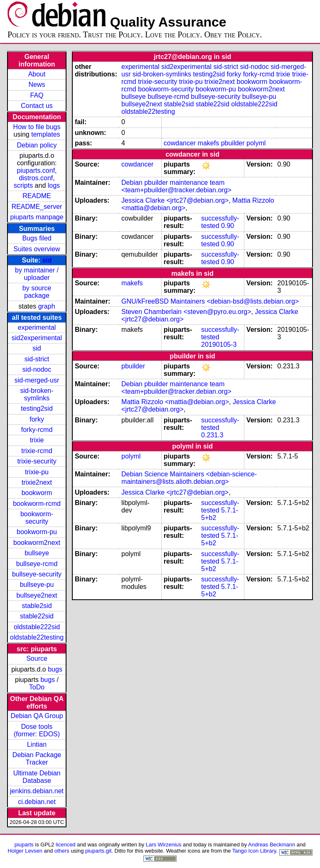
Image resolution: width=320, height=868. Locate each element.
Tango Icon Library (254, 851)
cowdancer (180, 143)
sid (47, 260)
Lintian (37, 744)
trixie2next (37, 482)
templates (46, 134)
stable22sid (37, 616)
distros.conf (36, 178)
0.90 (228, 226)
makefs (209, 143)
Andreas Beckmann (272, 845)
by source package (37, 292)
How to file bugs (37, 127)
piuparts (24, 845)
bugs (55, 669)
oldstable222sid (37, 627)
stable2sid (37, 606)
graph (47, 306)
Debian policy (37, 145)
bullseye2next (37, 595)
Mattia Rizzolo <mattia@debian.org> (175, 402)
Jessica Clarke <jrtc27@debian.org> (175, 200)
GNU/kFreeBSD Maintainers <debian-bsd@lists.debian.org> (210, 301)
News (37, 85)
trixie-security (37, 461)
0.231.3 (212, 435)
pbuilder (233, 143)
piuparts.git (98, 851)
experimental (37, 327)
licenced (66, 845)
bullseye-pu (37, 585)
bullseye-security (37, 574)
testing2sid (37, 408)
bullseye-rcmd (37, 564)
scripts (23, 185)
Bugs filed (37, 238)
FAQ (37, 95)
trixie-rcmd (37, 451)
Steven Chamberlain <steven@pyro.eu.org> (186, 312)
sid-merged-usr (37, 380)
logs (54, 185)
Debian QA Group (37, 716)
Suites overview (37, 249)
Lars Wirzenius (164, 845)
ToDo (37, 687)
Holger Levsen (25, 851)
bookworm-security (37, 518)
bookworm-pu (37, 532)
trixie (37, 440)
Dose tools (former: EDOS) (37, 730)
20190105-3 (219, 345)
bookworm (37, 493)
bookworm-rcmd (37, 504)
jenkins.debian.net (37, 791)
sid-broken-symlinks (37, 394)
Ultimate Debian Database (37, 777)
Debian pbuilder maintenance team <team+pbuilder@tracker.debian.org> (176, 186)
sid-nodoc (37, 369)
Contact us (37, 106)
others (62, 851)
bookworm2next (37, 543)
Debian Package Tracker (37, 759)
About (37, 74)
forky (37, 419)
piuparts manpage (37, 217)
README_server (37, 207)
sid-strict (37, 359)
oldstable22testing (37, 637)
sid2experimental (37, 338)
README (37, 196)
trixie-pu (37, 472)
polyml (256, 143)
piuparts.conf (36, 170)
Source (37, 658)
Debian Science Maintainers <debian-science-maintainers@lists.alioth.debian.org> (189, 478)
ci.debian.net (37, 802)
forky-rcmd (37, 430)
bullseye (37, 553)
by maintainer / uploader (37, 274)
